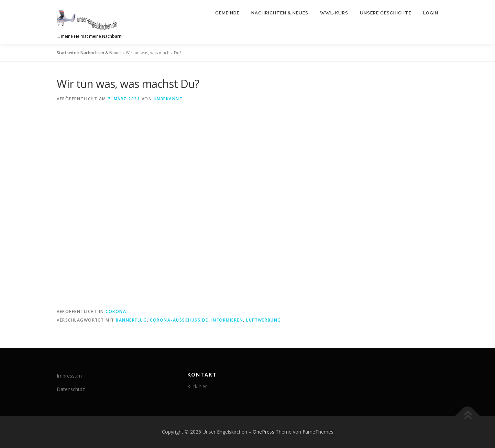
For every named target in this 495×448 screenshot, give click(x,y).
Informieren (227, 320)
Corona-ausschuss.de (179, 320)
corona (116, 311)
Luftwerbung (264, 320)
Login (431, 13)
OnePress (263, 432)
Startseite (67, 53)
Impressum (69, 376)
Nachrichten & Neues (280, 13)
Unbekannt (168, 99)
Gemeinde (227, 13)
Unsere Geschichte (386, 13)
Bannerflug (131, 320)
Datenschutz (71, 389)
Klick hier (197, 386)
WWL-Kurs (334, 13)
